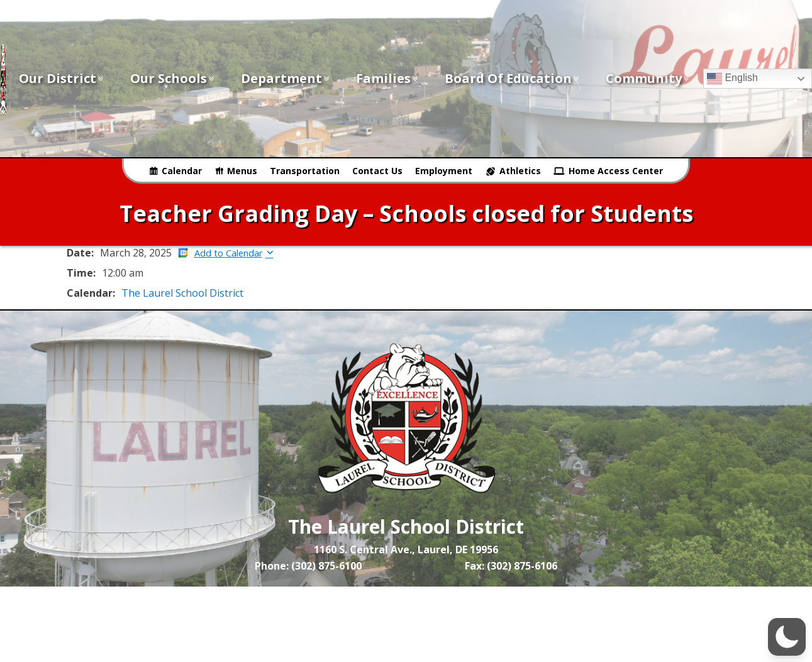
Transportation (305, 171)
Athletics (520, 171)
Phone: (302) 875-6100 (308, 566)
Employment (444, 171)
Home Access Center (616, 171)
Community (648, 78)
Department (286, 78)
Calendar (182, 171)
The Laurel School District (182, 293)
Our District (62, 78)
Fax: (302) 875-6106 (511, 566)
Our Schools (173, 78)
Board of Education (513, 78)
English (732, 79)
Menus (242, 171)
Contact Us (377, 171)
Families (388, 78)
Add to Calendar (228, 253)
